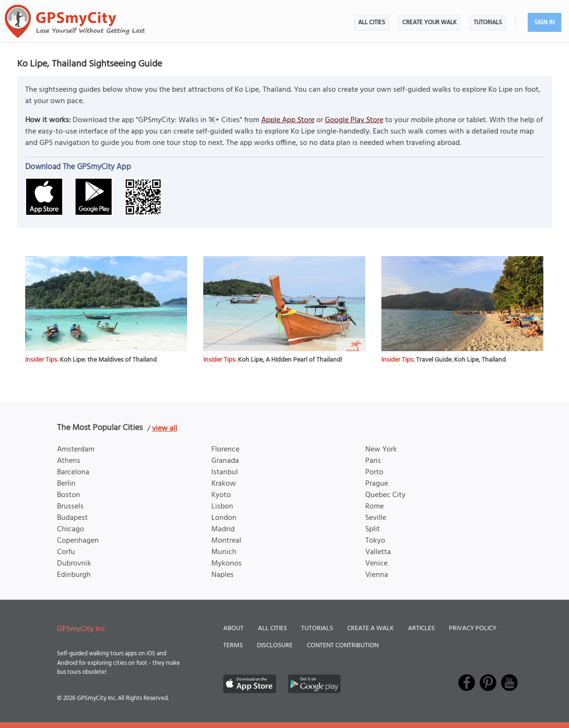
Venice (376, 564)
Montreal (226, 541)
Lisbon (222, 507)
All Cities (372, 23)
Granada (225, 461)
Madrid (223, 529)
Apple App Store (288, 120)
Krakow (224, 484)
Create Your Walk (429, 23)
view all (165, 429)
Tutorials (488, 23)
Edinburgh (74, 575)
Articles (421, 628)
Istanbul (225, 472)
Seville (376, 518)
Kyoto (221, 495)
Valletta (378, 552)
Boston (69, 495)
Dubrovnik (74, 564)
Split (373, 529)
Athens (69, 461)
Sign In (545, 23)
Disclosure (275, 646)
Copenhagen (78, 541)
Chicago (71, 529)
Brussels (70, 507)
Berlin (66, 484)
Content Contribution (343, 646)
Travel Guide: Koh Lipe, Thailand (461, 360)
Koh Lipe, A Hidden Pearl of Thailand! (290, 360)
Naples (223, 575)
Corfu (66, 552)
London (224, 518)
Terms (233, 646)
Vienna (377, 575)
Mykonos (227, 564)
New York (381, 450)
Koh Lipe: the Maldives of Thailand (108, 360)
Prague (377, 484)
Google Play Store (354, 120)
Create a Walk (370, 628)
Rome (375, 507)
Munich (224, 552)
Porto (374, 472)
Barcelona (73, 472)
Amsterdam (76, 450)
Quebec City (385, 495)
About (233, 628)
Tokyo (375, 541)
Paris (373, 461)
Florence (225, 450)
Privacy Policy (473, 628)
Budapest (72, 518)
